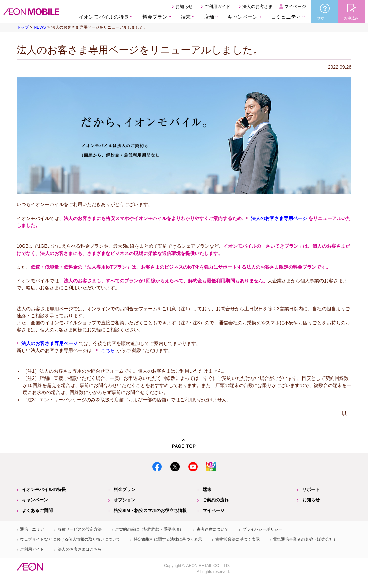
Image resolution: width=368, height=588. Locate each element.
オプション (125, 500)
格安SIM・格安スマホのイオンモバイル (31, 12)
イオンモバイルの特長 (44, 489)
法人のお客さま (257, 7)
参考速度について (213, 529)
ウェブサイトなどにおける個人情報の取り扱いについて (70, 539)
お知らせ (184, 7)
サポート (311, 489)
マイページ (295, 7)
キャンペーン (243, 17)
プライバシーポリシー (262, 529)
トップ (23, 27)
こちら (108, 350)
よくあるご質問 (37, 511)
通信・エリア (32, 529)
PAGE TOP (184, 444)
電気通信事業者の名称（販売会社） (305, 539)
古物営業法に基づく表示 (238, 539)
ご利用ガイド (217, 7)
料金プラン (125, 489)
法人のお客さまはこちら (80, 549)
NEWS (40, 27)
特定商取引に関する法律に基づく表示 (168, 539)
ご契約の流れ (216, 500)
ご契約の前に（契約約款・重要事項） (149, 529)
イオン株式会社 (30, 567)
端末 (207, 489)
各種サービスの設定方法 (80, 529)
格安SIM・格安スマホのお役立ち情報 (150, 511)
